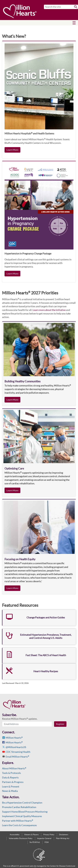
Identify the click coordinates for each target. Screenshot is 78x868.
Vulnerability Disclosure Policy (21, 838)
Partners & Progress (13, 782)
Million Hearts (14, 738)
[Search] (61, 7)
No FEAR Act (35, 842)
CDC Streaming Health (18, 752)
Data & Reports (10, 777)
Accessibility (15, 835)
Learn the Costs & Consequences (19, 825)
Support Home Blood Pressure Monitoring (25, 812)
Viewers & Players (31, 835)
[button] (74, 23)
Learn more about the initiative (49, 310)
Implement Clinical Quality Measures (22, 816)
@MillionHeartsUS (16, 747)
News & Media (10, 791)
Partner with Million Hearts (18, 821)
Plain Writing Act (63, 838)
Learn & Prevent (11, 787)
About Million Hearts (14, 768)
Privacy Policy (49, 835)
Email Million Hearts (17, 757)
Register (60, 724)
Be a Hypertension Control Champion (22, 803)
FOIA (47, 842)
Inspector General (44, 838)
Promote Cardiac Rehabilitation (19, 807)
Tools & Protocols (11, 773)
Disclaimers (64, 835)
